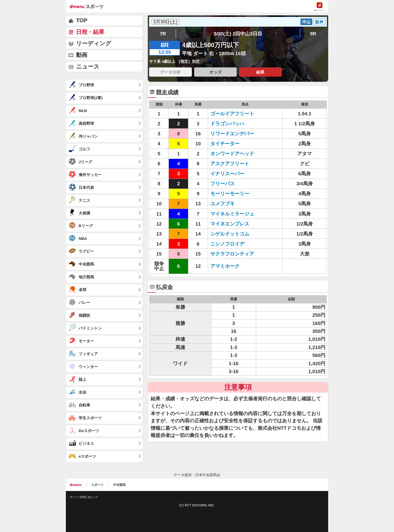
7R (163, 34)
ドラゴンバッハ (227, 124)
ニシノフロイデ (227, 244)
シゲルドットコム (230, 234)
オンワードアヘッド (232, 154)
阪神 (319, 22)
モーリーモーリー (230, 194)
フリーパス (222, 184)
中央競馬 (119, 485)
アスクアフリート (230, 164)
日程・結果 (90, 32)
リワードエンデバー (232, 134)
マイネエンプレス (230, 224)
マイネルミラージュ (232, 214)
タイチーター (225, 144)
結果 (260, 72)
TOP (82, 20)
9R (313, 34)
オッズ (215, 72)
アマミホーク (225, 266)
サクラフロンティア (232, 254)
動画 (82, 55)
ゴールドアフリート (232, 114)
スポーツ (97, 485)
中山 (306, 22)
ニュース (88, 66)
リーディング (94, 43)
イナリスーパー (227, 174)
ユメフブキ (222, 204)
